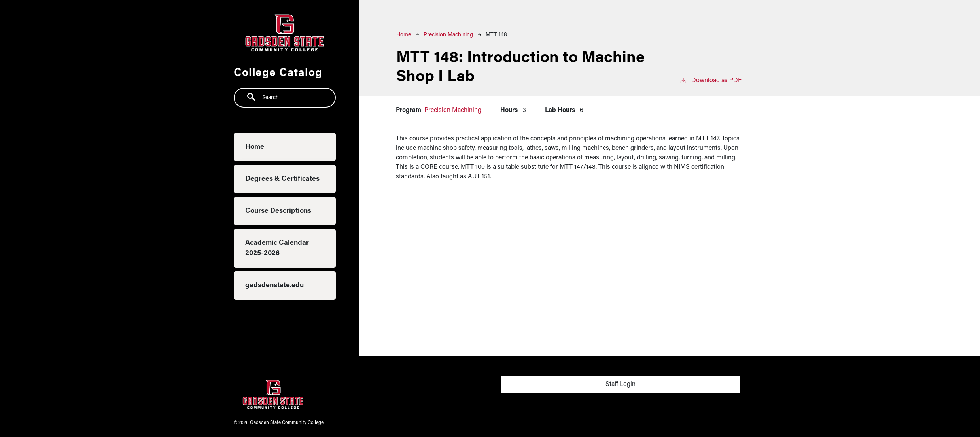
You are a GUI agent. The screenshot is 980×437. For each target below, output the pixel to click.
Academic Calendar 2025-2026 (277, 248)
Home (255, 147)
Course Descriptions (278, 211)
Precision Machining (448, 35)
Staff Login (621, 384)
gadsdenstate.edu (274, 285)
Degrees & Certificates (282, 179)
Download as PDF (710, 80)
